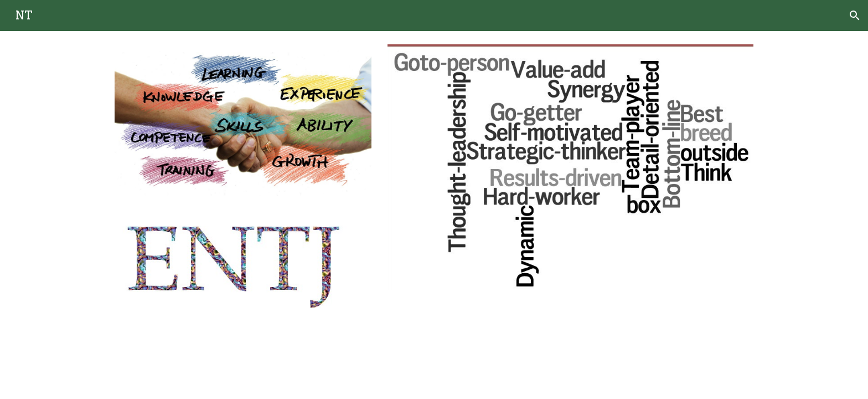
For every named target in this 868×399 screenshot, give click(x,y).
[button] (855, 16)
